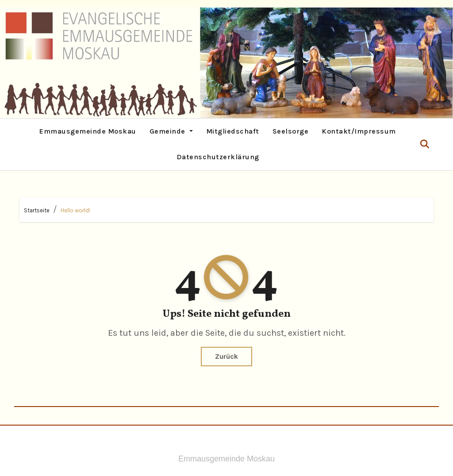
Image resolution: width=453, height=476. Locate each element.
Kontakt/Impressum (359, 131)
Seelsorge (291, 131)
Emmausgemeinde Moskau (88, 131)
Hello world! (75, 210)
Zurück (226, 356)
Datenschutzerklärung (218, 157)
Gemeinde (171, 131)
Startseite (37, 210)
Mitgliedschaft (233, 131)
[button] (425, 144)
